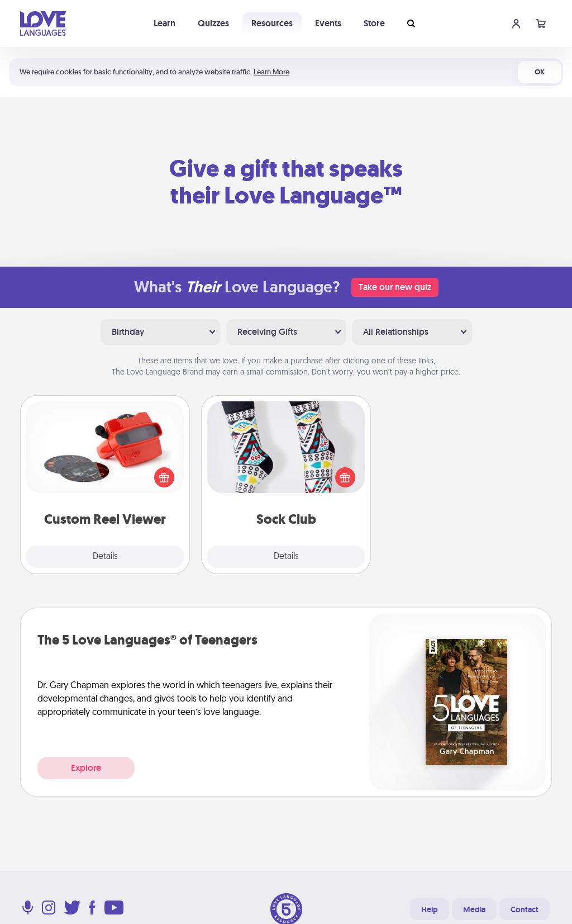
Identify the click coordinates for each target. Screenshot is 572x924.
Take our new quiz (395, 287)
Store (374, 23)
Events (328, 23)
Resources (272, 23)
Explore (86, 768)
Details (105, 557)
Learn (165, 23)
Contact (525, 909)
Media (474, 909)
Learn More (271, 72)
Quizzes (213, 23)
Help (430, 909)
